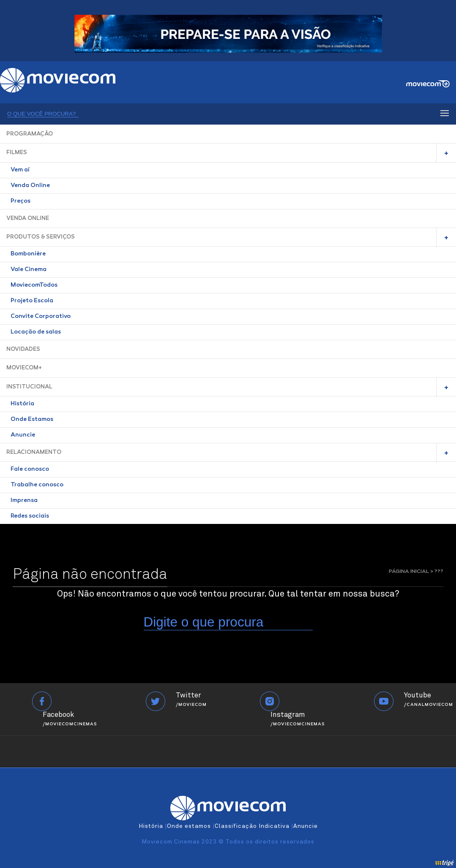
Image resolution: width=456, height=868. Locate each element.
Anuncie (23, 435)
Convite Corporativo (41, 317)
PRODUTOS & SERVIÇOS (41, 237)
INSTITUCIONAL (29, 387)
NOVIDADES (23, 349)
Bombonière (28, 254)
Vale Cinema (29, 270)
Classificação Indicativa (252, 826)
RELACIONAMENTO (34, 452)
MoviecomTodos (34, 285)
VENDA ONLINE (28, 218)
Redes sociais (30, 516)
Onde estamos (189, 826)
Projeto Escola (32, 301)
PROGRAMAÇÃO (30, 134)
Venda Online (30, 186)
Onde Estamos (32, 420)
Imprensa (24, 501)
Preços (20, 201)
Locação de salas (36, 332)
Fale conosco (30, 469)
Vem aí (20, 170)
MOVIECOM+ (24, 368)
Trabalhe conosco (37, 485)
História (22, 404)
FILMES (17, 153)
